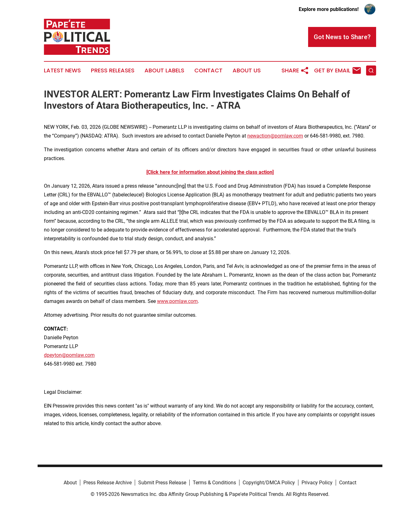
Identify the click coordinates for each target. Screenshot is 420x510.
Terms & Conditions (214, 483)
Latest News (62, 70)
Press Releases (113, 70)
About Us (247, 70)
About (70, 483)
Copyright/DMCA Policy (269, 483)
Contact (208, 70)
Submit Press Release (162, 483)
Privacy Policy (317, 483)
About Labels (164, 70)
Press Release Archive (108, 483)
